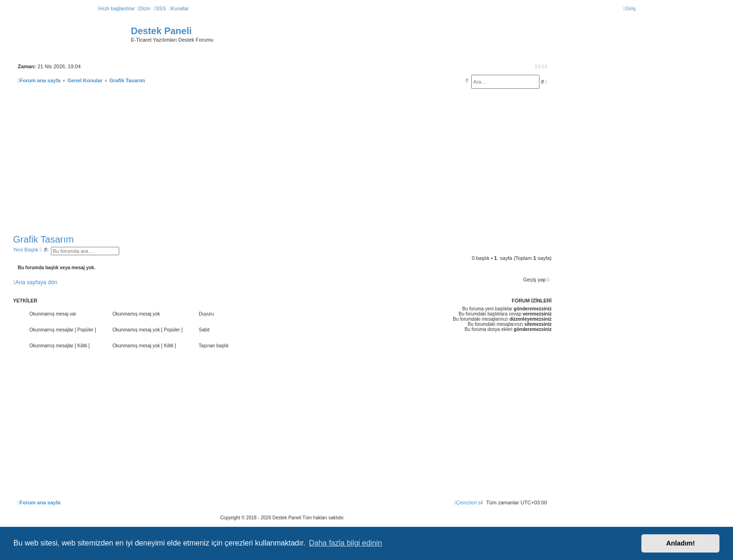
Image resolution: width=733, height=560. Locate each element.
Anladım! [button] (681, 543)
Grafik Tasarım (43, 239)
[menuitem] (144, 8)
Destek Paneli (161, 31)
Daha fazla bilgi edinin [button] (346, 543)
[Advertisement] (282, 161)
